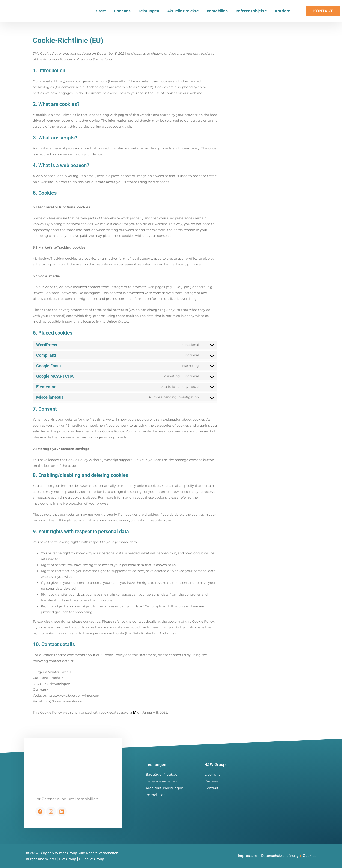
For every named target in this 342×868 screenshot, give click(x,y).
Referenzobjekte (251, 13)
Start (101, 13)
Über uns (122, 13)
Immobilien (217, 13)
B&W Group (216, 765)
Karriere (283, 13)
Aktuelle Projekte (183, 13)
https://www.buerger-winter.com (80, 85)
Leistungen (149, 13)
